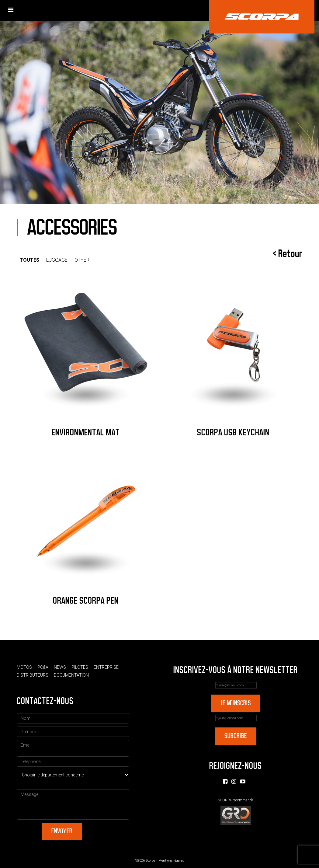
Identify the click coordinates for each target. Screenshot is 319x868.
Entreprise (106, 667)
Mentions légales (171, 861)
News (60, 667)
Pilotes (80, 667)
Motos (24, 667)
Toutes (29, 260)
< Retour (288, 254)
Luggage (57, 260)
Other (82, 260)
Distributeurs (33, 675)
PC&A (43, 667)
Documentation (71, 675)
